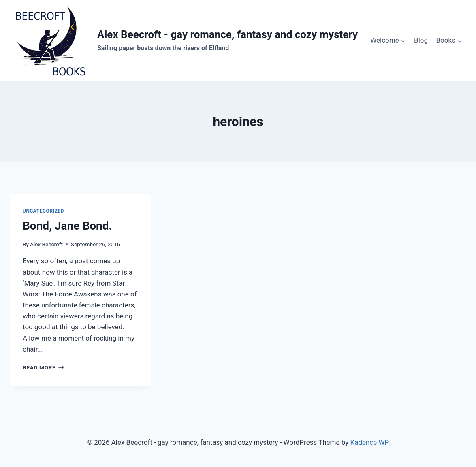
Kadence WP (369, 442)
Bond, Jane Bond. (67, 226)
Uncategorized (43, 211)
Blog (421, 40)
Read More (43, 367)
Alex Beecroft (46, 244)
